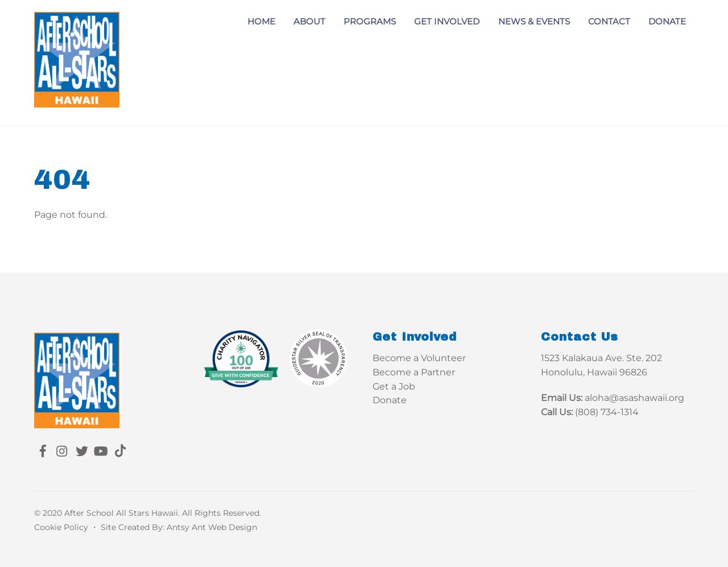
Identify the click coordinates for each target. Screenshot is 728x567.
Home (261, 21)
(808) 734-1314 (607, 412)
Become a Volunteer (419, 358)
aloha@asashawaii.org (634, 398)
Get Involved (447, 21)
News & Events (534, 21)
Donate (667, 21)
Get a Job (394, 386)
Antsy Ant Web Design (212, 527)
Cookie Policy (61, 527)
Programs (370, 21)
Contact (609, 21)
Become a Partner (414, 372)
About (309, 21)
